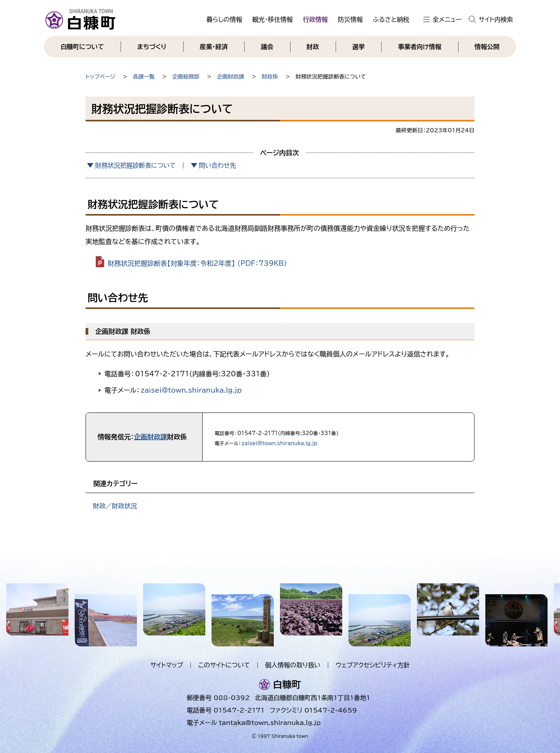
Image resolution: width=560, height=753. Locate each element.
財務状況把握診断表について (136, 165)
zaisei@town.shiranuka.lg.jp (191, 390)
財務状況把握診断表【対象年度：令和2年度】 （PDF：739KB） (197, 263)
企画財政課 (231, 77)
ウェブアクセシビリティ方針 (373, 665)
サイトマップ (166, 665)
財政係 (270, 77)
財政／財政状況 (115, 506)
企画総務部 (186, 77)
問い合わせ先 (217, 165)
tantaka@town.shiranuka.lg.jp (270, 723)
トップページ (100, 77)
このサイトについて (224, 665)
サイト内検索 (496, 19)
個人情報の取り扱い (293, 665)
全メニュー (447, 19)
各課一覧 (144, 77)
